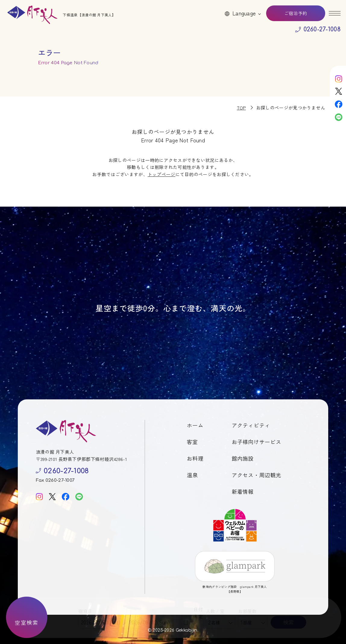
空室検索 (27, 622)
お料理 (195, 458)
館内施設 (243, 458)
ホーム (195, 425)
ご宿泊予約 (296, 13)
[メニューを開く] (335, 13)
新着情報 (243, 492)
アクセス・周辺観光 (257, 475)
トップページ (162, 174)
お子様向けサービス (257, 442)
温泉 (192, 475)
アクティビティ (251, 425)
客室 (192, 442)
